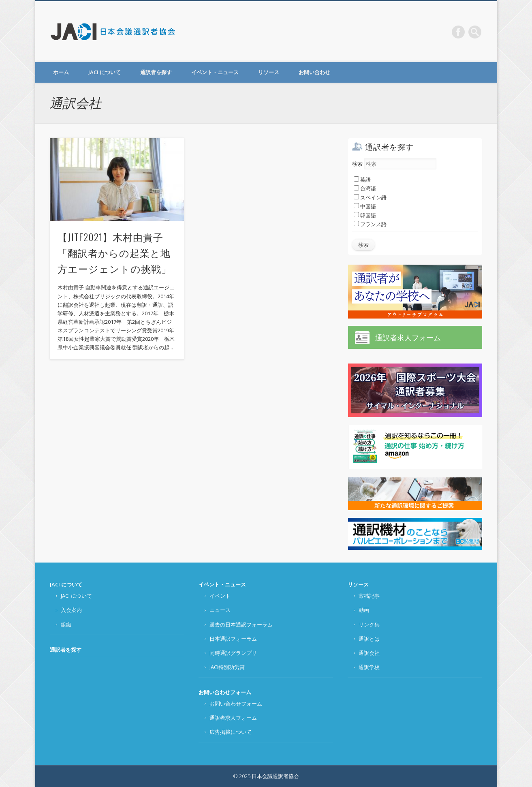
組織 (66, 624)
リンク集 (369, 624)
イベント (220, 596)
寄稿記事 (369, 596)
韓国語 (365, 215)
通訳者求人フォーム (408, 338)
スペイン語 (370, 197)
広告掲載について (231, 732)
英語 (362, 180)
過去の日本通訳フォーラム (241, 624)
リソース (269, 72)
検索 (357, 164)
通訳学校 (369, 667)
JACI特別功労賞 (227, 667)
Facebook (458, 32)
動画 (364, 610)
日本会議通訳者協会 (113, 32)
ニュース (220, 610)
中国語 (365, 206)
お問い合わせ (314, 72)
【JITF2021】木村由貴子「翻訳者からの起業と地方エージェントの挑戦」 (114, 252)
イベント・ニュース (215, 72)
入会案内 (71, 610)
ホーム (61, 72)
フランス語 (370, 224)
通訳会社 (369, 653)
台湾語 (365, 188)
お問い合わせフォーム (225, 692)
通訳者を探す (156, 72)
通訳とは (369, 639)
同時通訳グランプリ (233, 653)
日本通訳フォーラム (233, 639)
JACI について (105, 72)
